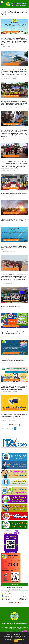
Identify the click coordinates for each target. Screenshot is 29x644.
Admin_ (14, 47)
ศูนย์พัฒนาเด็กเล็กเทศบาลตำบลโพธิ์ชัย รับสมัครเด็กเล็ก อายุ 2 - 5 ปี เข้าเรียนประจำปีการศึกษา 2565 (14, 333)
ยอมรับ (16, 641)
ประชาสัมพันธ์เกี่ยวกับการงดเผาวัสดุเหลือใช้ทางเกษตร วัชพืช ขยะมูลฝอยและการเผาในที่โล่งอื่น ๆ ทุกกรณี (13, 220)
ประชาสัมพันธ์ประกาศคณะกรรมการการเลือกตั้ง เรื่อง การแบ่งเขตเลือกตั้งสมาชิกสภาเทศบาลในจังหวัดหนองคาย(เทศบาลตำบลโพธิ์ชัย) (14, 416)
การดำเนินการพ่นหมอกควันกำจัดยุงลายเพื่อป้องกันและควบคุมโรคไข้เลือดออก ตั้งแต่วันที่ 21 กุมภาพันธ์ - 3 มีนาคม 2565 (14, 248)
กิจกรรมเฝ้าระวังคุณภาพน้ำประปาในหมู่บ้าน (11, 306)
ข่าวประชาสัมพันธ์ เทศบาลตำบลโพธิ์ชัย (11, 32)
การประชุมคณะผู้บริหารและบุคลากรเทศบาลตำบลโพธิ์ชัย (14, 194)
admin (14, 420)
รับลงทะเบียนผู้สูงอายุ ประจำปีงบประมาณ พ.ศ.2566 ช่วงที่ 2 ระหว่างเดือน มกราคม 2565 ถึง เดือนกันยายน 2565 (14, 360)
